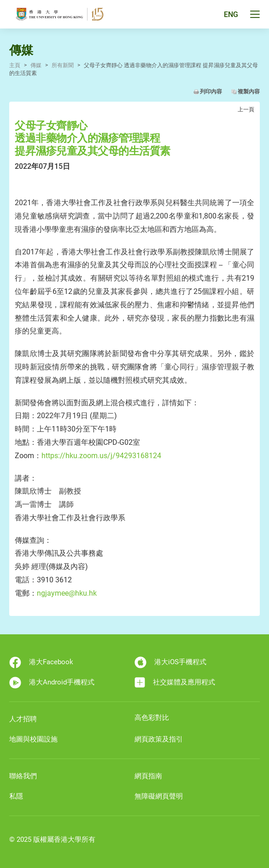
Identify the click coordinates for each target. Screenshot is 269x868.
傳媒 (36, 65)
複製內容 (249, 92)
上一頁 (246, 109)
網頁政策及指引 (159, 739)
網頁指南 (148, 776)
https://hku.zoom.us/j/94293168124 (101, 456)
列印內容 (211, 92)
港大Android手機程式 (52, 683)
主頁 (15, 65)
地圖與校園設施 (33, 739)
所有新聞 (63, 65)
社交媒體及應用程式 (175, 682)
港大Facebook (41, 662)
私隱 (16, 796)
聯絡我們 (23, 776)
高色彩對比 (152, 718)
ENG (231, 14)
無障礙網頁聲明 (159, 796)
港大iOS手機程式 (170, 662)
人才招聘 (23, 719)
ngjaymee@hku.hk (67, 593)
